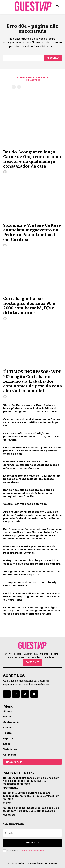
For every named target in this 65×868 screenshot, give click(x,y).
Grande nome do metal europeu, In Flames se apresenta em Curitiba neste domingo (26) (32, 422)
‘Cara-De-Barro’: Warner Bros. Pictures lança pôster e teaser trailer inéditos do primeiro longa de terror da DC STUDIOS (30, 408)
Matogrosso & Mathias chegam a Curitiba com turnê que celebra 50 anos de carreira (32, 562)
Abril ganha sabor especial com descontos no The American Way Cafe (32, 573)
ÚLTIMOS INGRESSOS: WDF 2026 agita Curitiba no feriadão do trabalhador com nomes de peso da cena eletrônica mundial (32, 381)
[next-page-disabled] (19, 87)
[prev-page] (14, 87)
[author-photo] (5, 172)
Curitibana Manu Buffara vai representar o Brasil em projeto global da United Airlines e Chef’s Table (32, 597)
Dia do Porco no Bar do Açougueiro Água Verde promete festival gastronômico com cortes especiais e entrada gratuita (32, 611)
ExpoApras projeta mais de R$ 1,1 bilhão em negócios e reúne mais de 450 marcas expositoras (32, 479)
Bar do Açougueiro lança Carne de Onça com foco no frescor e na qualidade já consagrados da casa (32, 159)
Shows (7, 803)
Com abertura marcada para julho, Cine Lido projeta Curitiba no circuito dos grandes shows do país (32, 451)
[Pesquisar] (53, 58)
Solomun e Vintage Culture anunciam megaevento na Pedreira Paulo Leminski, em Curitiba (32, 232)
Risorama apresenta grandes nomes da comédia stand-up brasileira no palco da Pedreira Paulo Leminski (30, 549)
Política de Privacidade (33, 851)
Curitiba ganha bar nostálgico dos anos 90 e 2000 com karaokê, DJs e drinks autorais (29, 305)
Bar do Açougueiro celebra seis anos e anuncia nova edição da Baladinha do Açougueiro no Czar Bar (29, 493)
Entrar (32, 843)
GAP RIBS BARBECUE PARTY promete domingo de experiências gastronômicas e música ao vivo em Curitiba (31, 465)
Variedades (9, 815)
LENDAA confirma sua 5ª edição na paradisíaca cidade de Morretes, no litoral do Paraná (31, 436)
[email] (32, 833)
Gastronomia (11, 788)
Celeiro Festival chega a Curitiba (25, 504)
